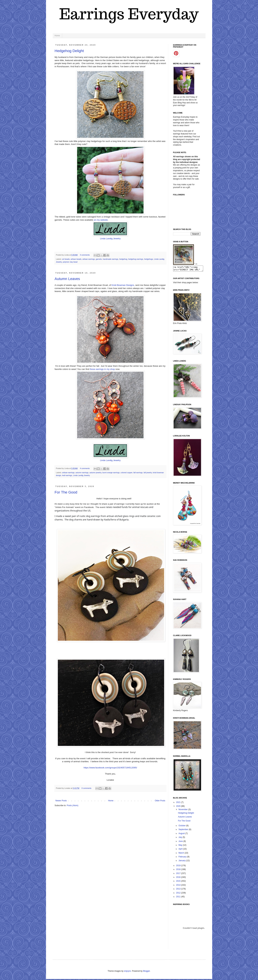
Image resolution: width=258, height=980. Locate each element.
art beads (66, 259)
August (182, 834)
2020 (179, 807)
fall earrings (138, 473)
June (181, 842)
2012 (179, 894)
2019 (179, 867)
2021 (179, 803)
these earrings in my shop (102, 369)
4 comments (85, 255)
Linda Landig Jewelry (110, 239)
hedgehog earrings (136, 259)
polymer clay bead (70, 262)
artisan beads (76, 259)
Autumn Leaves (67, 279)
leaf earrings (67, 475)
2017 (179, 874)
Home (57, 36)
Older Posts (160, 801)
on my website (101, 220)
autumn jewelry (96, 473)
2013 (179, 890)
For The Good (66, 492)
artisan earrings (89, 259)
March (181, 854)
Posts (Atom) (73, 805)
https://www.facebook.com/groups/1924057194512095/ (110, 768)
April (181, 850)
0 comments (86, 788)
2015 (179, 882)
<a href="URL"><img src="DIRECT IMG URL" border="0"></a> (190, 269)
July (181, 838)
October (182, 827)
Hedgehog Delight (69, 51)
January (182, 862)
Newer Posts (61, 801)
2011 (179, 898)
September (184, 830)
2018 (179, 870)
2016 (179, 878)
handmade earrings (111, 259)
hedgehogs (149, 259)
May (181, 846)
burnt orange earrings (111, 473)
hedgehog (123, 259)
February (183, 858)
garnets (99, 259)
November (183, 810)
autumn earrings (82, 473)
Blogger (146, 972)
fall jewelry (148, 473)
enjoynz (127, 972)
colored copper (127, 473)
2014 (179, 886)
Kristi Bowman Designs (123, 285)
